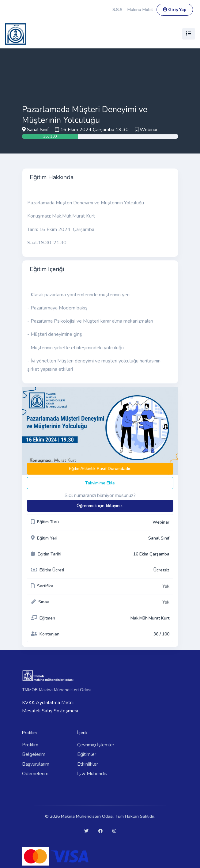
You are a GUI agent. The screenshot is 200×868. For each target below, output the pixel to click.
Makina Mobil (140, 10)
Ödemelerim (35, 774)
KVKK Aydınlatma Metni (48, 703)
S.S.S (117, 10)
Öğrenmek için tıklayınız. (100, 506)
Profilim (30, 745)
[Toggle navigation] (189, 34)
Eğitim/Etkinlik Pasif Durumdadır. (100, 469)
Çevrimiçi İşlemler (96, 745)
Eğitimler (87, 754)
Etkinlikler (88, 764)
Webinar (149, 130)
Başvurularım (36, 764)
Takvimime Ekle (100, 483)
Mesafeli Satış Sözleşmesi (50, 711)
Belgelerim (34, 754)
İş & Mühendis (92, 774)
